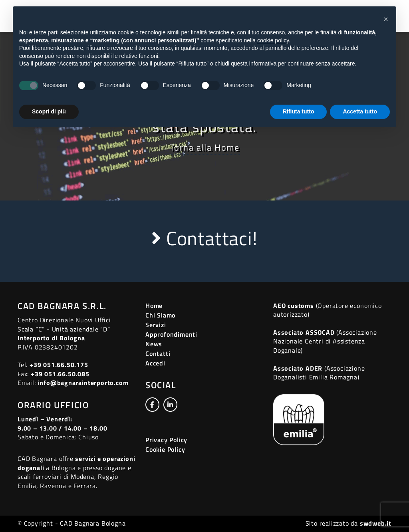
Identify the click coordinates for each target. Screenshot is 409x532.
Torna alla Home (205, 147)
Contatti (158, 353)
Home (154, 306)
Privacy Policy (166, 440)
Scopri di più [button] (49, 111)
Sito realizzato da (348, 523)
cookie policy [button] (273, 40)
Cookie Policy (165, 449)
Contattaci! (204, 238)
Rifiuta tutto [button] (299, 111)
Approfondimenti (171, 334)
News (154, 344)
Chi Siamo (160, 315)
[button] (386, 19)
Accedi (155, 363)
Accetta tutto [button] (360, 111)
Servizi (156, 325)
